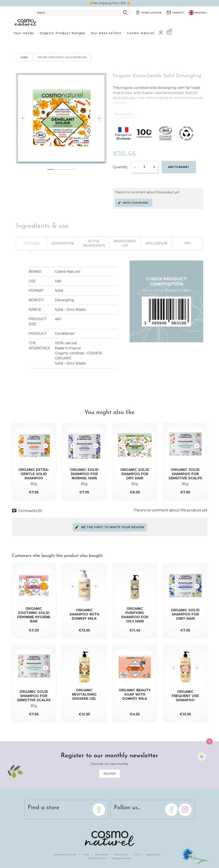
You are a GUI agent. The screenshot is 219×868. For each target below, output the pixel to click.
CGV (137, 854)
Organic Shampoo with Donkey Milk (84, 614)
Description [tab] (63, 243)
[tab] (50, 169)
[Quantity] (144, 167)
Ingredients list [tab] (125, 243)
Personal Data (97, 858)
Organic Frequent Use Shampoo (185, 696)
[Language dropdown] (198, 13)
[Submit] (125, 13)
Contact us (121, 854)
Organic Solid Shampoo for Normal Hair (84, 474)
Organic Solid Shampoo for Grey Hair (185, 614)
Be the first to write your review (109, 527)
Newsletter (102, 854)
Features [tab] (32, 243)
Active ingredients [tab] (94, 243)
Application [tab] (156, 243)
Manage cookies (121, 858)
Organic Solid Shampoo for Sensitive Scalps (185, 474)
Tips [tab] (187, 243)
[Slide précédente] (23, 118)
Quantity (120, 167)
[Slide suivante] (100, 118)
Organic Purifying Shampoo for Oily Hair (135, 615)
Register (110, 774)
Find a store (44, 808)
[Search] (82, 13)
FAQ (86, 854)
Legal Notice (153, 854)
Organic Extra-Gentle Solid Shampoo (34, 474)
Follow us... (127, 808)
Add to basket (179, 167)
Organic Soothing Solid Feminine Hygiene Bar (34, 615)
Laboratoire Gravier (65, 854)
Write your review (133, 203)
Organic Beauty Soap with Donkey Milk (135, 694)
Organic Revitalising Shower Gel (84, 694)
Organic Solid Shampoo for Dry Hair (135, 474)
